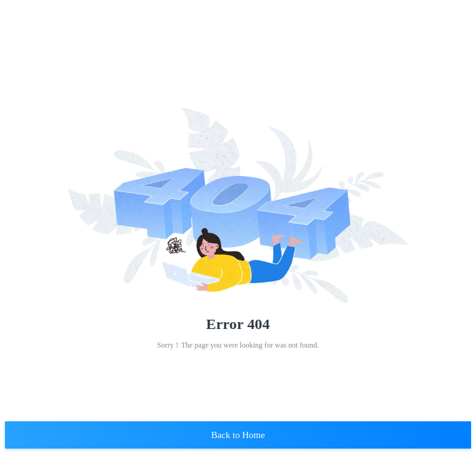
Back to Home (238, 435)
